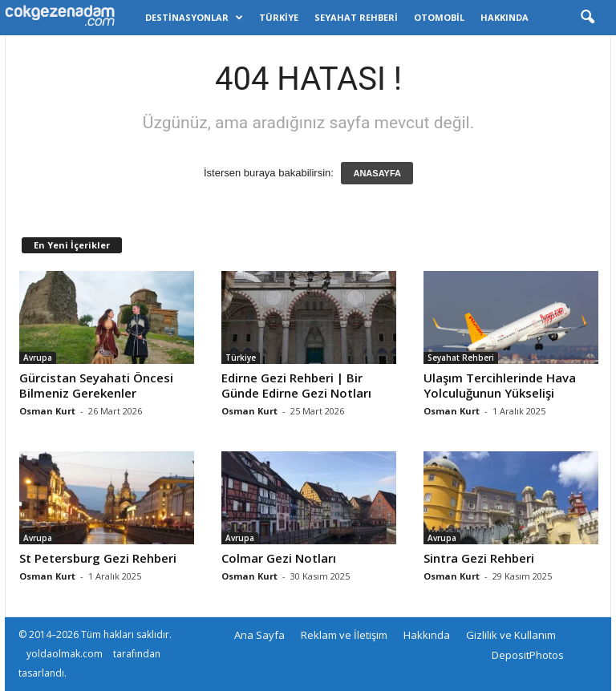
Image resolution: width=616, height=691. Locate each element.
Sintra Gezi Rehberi (479, 558)
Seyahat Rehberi (356, 17)
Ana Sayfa (259, 635)
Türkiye (279, 17)
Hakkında (505, 17)
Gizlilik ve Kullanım (511, 635)
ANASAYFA (377, 173)
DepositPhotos (528, 655)
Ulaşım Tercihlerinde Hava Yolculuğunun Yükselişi (500, 385)
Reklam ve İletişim (344, 635)
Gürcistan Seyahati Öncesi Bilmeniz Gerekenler (96, 385)
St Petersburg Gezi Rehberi (98, 558)
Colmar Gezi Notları (279, 558)
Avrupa (38, 358)
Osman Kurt (47, 411)
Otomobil (439, 17)
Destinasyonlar (194, 18)
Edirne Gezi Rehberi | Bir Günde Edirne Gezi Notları (296, 385)
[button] (587, 18)
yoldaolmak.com (65, 654)
